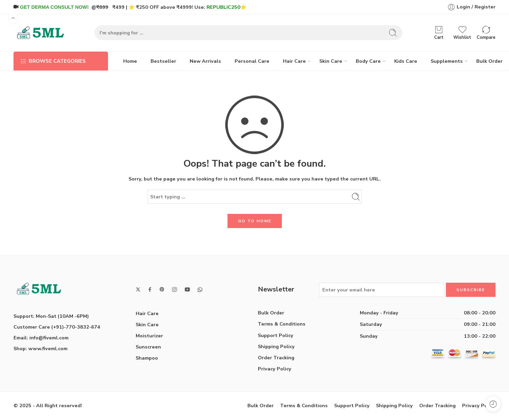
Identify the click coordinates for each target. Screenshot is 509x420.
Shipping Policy (276, 346)
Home (130, 61)
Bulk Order (489, 61)
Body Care (368, 61)
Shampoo (147, 358)
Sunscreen (148, 347)
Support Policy (276, 335)
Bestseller (163, 61)
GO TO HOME (255, 221)
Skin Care (331, 61)
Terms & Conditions (282, 324)
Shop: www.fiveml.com (41, 348)
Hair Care (294, 61)
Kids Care (406, 61)
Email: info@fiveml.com (41, 338)
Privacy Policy (275, 369)
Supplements (447, 61)
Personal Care (252, 61)
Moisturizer (149, 336)
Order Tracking (276, 358)
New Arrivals (205, 61)
